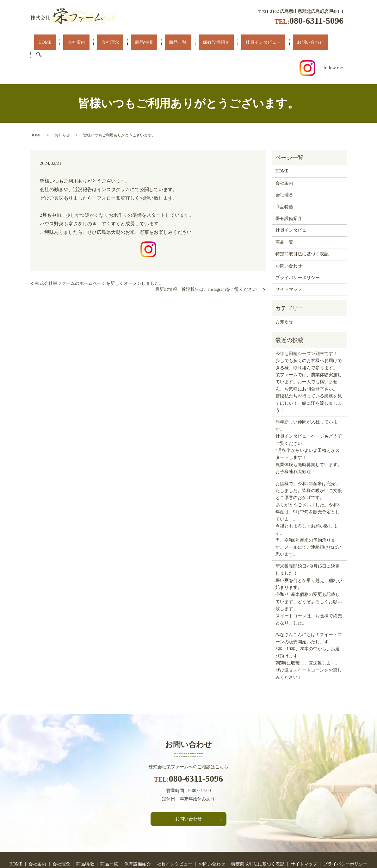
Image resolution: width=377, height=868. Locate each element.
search (287, 42)
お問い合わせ (261, 42)
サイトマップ (289, 264)
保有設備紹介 (179, 42)
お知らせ (62, 109)
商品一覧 (148, 42)
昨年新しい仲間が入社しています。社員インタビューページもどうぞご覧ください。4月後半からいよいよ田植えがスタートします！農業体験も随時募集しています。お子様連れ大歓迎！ (309, 422)
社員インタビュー (220, 42)
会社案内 (68, 42)
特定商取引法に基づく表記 (302, 229)
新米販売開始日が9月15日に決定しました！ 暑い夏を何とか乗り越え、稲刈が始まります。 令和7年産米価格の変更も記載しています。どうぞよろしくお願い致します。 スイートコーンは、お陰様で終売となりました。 (309, 569)
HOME (44, 42)
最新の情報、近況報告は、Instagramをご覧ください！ (208, 264)
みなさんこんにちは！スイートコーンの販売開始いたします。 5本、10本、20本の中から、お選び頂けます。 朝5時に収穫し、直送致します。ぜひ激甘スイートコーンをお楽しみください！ (309, 631)
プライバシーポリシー (298, 252)
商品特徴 (121, 42)
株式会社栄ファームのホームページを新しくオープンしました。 (99, 258)
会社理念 (95, 42)
